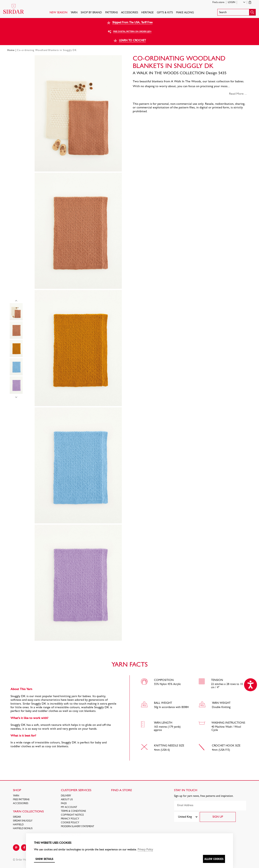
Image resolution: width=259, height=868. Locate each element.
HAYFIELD (18, 825)
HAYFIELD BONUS (23, 829)
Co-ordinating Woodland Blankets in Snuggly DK (47, 50)
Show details (44, 859)
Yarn (74, 13)
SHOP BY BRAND (91, 13)
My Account (69, 807)
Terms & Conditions (73, 811)
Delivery (66, 796)
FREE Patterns (21, 800)
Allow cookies (214, 859)
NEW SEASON (58, 13)
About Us (67, 800)
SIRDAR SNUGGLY (23, 821)
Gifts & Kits (165, 13)
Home (11, 50)
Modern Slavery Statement (77, 827)
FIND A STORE (122, 790)
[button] (237, 12)
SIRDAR (17, 817)
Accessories (129, 13)
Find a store (218, 2)
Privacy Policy (70, 819)
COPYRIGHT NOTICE (72, 815)
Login (231, 2)
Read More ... (238, 94)
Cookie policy (70, 823)
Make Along (185, 13)
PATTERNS (111, 13)
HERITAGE (147, 13)
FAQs (64, 803)
